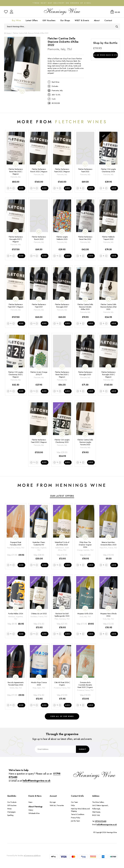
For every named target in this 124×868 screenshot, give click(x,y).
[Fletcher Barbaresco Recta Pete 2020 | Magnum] (62, 361)
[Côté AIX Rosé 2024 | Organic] (62, 673)
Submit (83, 749)
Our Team (74, 802)
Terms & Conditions (78, 814)
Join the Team (75, 821)
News (30, 802)
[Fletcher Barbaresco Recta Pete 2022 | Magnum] (16, 158)
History (31, 810)
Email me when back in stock (106, 55)
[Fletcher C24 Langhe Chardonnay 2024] (108, 158)
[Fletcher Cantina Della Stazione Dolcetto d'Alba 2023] (85, 293)
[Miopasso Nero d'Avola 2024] (108, 603)
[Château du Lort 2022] (39, 603)
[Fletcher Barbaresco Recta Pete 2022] (85, 225)
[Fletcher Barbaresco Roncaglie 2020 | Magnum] (108, 361)
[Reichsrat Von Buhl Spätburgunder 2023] (62, 603)
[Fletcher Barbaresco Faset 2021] (39, 293)
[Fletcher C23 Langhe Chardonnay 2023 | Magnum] (16, 361)
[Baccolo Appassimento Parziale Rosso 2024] (16, 673)
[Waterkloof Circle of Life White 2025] (62, 533)
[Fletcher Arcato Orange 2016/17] (39, 361)
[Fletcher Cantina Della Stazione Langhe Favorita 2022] (85, 430)
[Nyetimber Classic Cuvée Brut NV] (39, 533)
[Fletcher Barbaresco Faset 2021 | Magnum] (16, 293)
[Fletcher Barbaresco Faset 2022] (85, 158)
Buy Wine (16, 20)
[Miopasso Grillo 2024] (85, 603)
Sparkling (10, 815)
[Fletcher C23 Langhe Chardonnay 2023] (62, 430)
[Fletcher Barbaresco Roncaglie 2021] (62, 293)
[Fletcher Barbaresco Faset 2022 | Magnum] (62, 158)
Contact (108, 20)
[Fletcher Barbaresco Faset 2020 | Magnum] (39, 430)
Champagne (11, 812)
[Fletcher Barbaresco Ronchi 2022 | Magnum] (39, 158)
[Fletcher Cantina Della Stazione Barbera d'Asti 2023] (108, 293)
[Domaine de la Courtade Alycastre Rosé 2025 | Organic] (85, 673)
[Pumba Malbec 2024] (16, 603)
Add (21, 188)
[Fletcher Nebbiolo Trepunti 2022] (108, 225)
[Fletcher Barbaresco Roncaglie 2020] (85, 361)
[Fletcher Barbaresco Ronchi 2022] (39, 225)
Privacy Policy (76, 818)
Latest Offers (32, 20)
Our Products (12, 802)
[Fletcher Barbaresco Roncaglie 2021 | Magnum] (16, 225)
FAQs (73, 805)
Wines (9, 809)
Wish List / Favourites (57, 805)
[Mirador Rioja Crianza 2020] (39, 673)
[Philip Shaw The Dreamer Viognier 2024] (85, 533)
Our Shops (65, 20)
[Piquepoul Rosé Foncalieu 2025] (16, 533)
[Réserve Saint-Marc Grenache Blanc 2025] (108, 533)
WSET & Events (82, 20)
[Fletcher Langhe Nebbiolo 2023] (62, 225)
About (97, 20)
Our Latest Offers (62, 496)
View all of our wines (62, 716)
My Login (53, 802)
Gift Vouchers (49, 20)
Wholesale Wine (34, 813)
